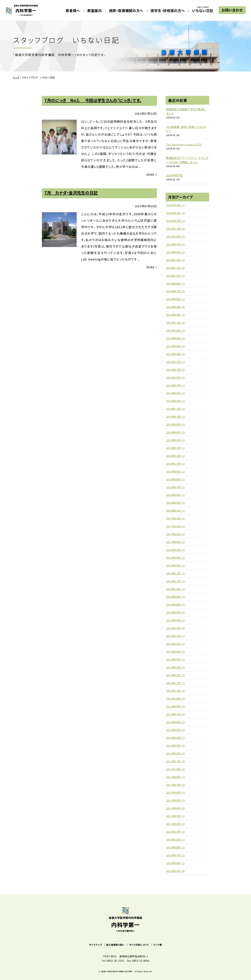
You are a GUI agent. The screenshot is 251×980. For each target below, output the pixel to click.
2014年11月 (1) (176, 581)
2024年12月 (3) (176, 260)
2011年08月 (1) (176, 777)
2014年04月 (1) (176, 620)
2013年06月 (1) (176, 652)
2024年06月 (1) (176, 299)
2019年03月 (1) (176, 440)
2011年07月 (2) (176, 785)
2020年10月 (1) (176, 378)
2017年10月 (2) (176, 534)
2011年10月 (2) (176, 769)
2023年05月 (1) (176, 338)
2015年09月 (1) (176, 558)
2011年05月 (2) (176, 800)
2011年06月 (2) (176, 792)
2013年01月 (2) (176, 675)
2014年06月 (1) (176, 605)
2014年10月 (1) (176, 589)
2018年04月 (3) (176, 503)
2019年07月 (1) (176, 417)
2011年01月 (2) (176, 824)
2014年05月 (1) (176, 612)
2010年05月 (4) (176, 871)
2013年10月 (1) (176, 644)
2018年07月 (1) (176, 487)
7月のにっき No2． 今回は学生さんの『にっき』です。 (93, 100)
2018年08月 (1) (176, 479)
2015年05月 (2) (176, 565)
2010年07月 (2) (176, 855)
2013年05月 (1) (176, 659)
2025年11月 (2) (176, 229)
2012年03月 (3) (176, 746)
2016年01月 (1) (176, 550)
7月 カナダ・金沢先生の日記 (71, 193)
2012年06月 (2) (176, 722)
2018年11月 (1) (176, 464)
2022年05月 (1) (176, 346)
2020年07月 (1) (176, 385)
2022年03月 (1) (176, 354)
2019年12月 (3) (176, 409)
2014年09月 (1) (176, 597)
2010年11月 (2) (176, 832)
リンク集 (158, 945)
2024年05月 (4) (176, 307)
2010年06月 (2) (176, 863)
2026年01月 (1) (176, 221)
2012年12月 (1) (176, 683)
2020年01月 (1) (176, 401)
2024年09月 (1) (176, 284)
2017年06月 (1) (176, 542)
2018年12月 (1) (176, 456)
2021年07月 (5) (176, 370)
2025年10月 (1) (176, 237)
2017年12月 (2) (176, 518)
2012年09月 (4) (176, 706)
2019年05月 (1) (176, 424)
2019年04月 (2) (176, 432)
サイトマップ (95, 945)
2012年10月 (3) (176, 699)
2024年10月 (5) (176, 276)
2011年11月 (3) (176, 761)
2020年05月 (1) (176, 393)
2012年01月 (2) (176, 753)
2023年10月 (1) (176, 330)
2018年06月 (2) (176, 495)
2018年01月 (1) (176, 511)
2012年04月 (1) (176, 738)
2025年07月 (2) (176, 244)
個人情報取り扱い (115, 945)
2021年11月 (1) (176, 362)
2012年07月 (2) (176, 714)
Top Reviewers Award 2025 (184, 144)
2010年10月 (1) (176, 840)
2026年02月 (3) (176, 213)
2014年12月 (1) (176, 573)
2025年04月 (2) (176, 252)
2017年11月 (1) (176, 526)
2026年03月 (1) (176, 205)
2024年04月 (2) (176, 315)
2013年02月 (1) (176, 667)
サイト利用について (139, 945)
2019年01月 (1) (176, 448)
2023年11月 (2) (176, 323)
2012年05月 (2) (176, 730)
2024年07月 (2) (176, 291)
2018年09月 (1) (176, 472)
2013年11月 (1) (176, 636)
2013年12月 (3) (176, 628)
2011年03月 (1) (176, 816)
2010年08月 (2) (176, 847)
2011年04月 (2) (176, 808)
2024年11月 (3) (176, 268)
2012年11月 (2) (176, 691)
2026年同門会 (175, 175)
